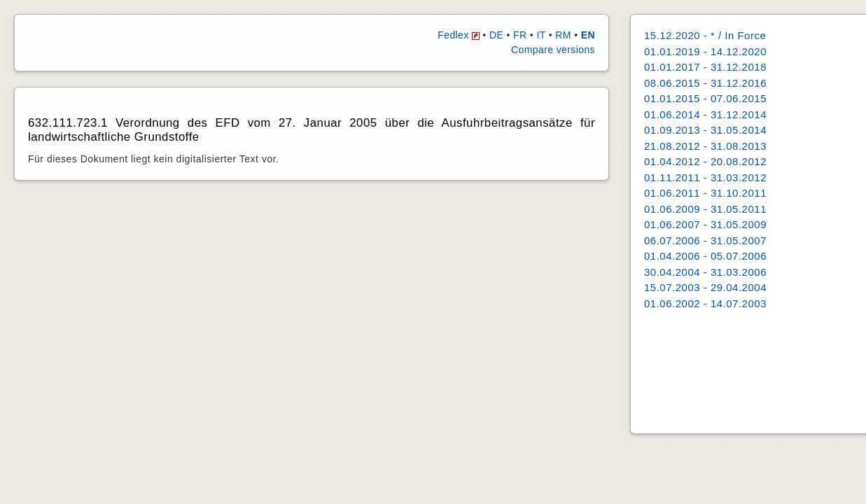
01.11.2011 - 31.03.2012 (705, 177)
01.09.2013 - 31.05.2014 (705, 130)
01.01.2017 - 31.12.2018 (705, 67)
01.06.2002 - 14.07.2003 (705, 303)
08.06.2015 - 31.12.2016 (705, 83)
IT (541, 35)
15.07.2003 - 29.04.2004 (705, 287)
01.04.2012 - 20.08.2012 (705, 161)
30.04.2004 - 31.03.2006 (705, 272)
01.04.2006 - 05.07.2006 (705, 256)
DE (496, 35)
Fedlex (459, 35)
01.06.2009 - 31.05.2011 (705, 209)
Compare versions (553, 50)
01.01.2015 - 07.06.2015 (705, 98)
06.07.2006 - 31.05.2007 (705, 240)
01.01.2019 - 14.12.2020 (705, 51)
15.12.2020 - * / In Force (705, 35)
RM (563, 35)
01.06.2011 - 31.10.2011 (705, 193)
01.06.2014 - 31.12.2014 (705, 114)
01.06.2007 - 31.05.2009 (705, 224)
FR (520, 35)
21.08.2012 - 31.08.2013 (705, 146)
